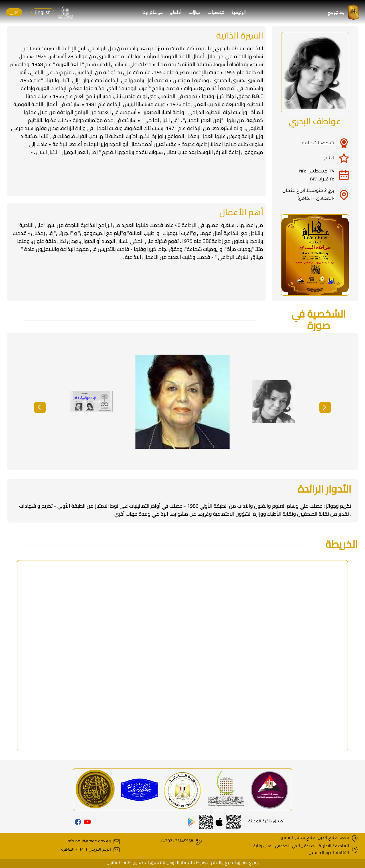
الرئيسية (239, 12)
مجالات (195, 12)
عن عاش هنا (153, 12)
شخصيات (216, 12)
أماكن (176, 12)
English (43, 12)
